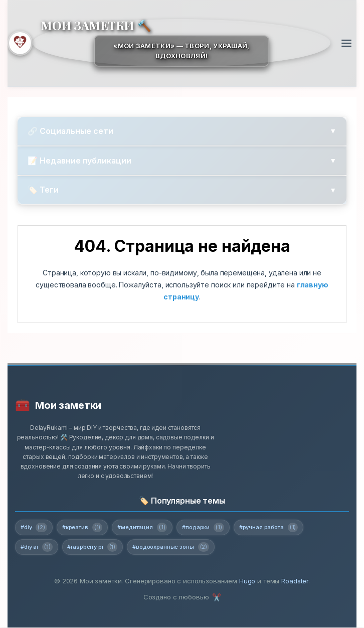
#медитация (143, 528)
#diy (34, 528)
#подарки (203, 528)
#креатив (82, 528)
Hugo (247, 581)
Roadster (295, 581)
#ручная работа (269, 528)
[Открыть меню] (346, 43)
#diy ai (37, 547)
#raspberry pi (93, 547)
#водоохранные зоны (171, 547)
